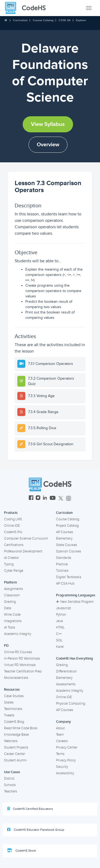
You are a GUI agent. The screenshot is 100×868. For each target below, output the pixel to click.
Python (61, 615)
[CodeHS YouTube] (53, 498)
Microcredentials (16, 678)
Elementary (64, 538)
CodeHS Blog (14, 722)
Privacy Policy (66, 760)
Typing (9, 564)
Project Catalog (67, 526)
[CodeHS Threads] (69, 498)
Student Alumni (15, 760)
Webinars (11, 741)
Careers (62, 741)
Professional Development (23, 551)
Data (8, 608)
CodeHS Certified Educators (30, 809)
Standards (64, 558)
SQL (59, 640)
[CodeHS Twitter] (61, 498)
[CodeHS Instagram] (38, 498)
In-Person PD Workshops (22, 659)
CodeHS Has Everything (75, 659)
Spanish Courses (69, 551)
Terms (60, 754)
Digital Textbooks (69, 577)
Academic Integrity (18, 634)
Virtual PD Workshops (20, 665)
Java (59, 621)
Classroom (12, 595)
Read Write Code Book (21, 728)
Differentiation (66, 671)
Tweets (9, 715)
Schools (10, 785)
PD (6, 646)
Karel (60, 647)
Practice (62, 564)
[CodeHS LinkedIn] (45, 498)
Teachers (11, 791)
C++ (59, 634)
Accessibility (65, 773)
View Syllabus (48, 124)
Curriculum (20, 20)
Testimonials (13, 709)
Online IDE (12, 526)
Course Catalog (43, 20)
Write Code (12, 615)
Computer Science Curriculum (26, 538)
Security (62, 767)
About (60, 728)
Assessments (66, 684)
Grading (10, 602)
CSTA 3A (65, 20)
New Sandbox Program (75, 602)
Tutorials (62, 571)
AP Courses (65, 532)
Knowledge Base (16, 735)
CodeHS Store (22, 851)
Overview (48, 145)
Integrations (13, 621)
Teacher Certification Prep (23, 671)
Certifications (14, 545)
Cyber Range (14, 571)
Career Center (15, 754)
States (9, 702)
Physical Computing (71, 704)
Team (60, 735)
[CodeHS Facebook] (31, 498)
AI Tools (10, 627)
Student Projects (16, 747)
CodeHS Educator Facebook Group (36, 830)
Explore (81, 20)
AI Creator (11, 558)
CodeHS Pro (13, 532)
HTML (60, 627)
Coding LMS (13, 519)
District (9, 779)
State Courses (67, 545)
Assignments (13, 589)
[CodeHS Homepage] (27, 8)
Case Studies (14, 696)
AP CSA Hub (65, 583)
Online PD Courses (18, 652)
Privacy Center (67, 747)
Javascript (63, 608)
